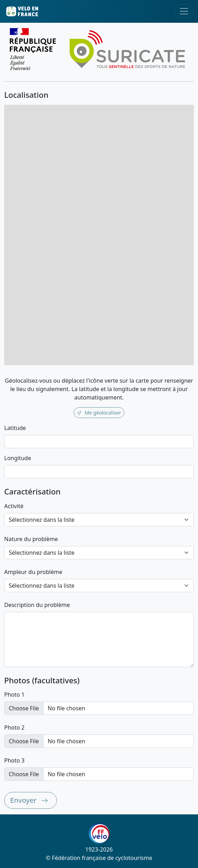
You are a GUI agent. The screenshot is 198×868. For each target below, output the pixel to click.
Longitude (18, 458)
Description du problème (37, 605)
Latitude (15, 428)
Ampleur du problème (33, 572)
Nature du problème (31, 539)
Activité (14, 506)
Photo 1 (14, 695)
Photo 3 (14, 760)
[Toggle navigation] (184, 11)
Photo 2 (14, 727)
